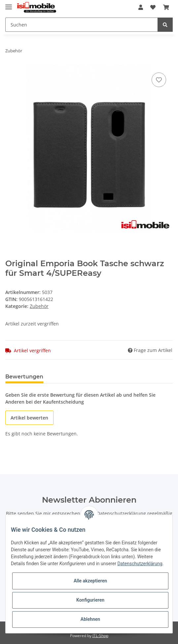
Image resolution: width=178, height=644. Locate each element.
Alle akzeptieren (90, 581)
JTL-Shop (100, 636)
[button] (141, 7)
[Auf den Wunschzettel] (159, 80)
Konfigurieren (90, 600)
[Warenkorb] (166, 7)
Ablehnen (90, 619)
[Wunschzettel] (153, 7)
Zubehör (39, 306)
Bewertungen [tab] (24, 377)
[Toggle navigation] (9, 4)
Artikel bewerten (29, 418)
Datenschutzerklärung (121, 513)
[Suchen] (82, 25)
